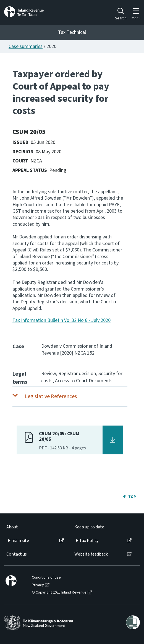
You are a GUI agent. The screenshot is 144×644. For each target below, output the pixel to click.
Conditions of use (46, 578)
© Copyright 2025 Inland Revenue (59, 593)
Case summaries (26, 46)
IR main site (18, 541)
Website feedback (91, 554)
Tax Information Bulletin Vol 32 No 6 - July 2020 (61, 320)
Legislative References (51, 396)
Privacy (38, 585)
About (12, 527)
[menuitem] (35, 527)
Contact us (17, 554)
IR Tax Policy (86, 541)
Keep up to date (89, 527)
